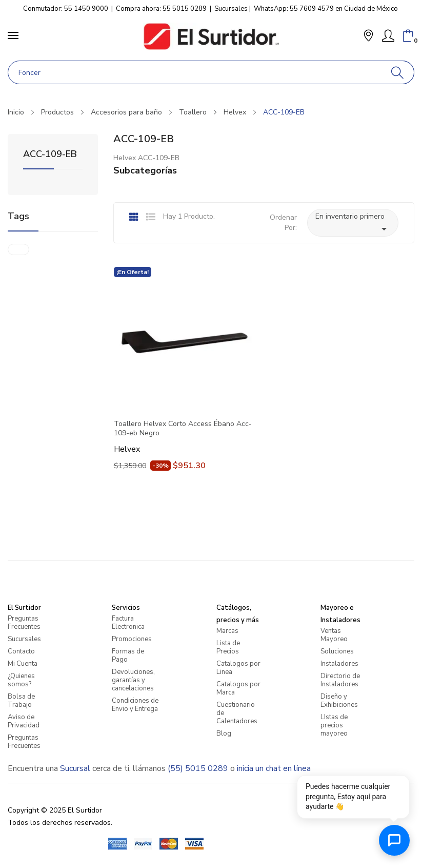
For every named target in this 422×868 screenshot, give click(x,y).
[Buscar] (398, 72)
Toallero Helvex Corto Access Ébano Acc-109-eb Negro (183, 429)
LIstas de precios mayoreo (334, 725)
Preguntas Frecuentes (24, 623)
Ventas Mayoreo (334, 635)
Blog (224, 734)
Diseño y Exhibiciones (339, 701)
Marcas (227, 631)
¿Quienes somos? (21, 680)
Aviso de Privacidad (24, 721)
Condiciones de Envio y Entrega (135, 705)
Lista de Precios (228, 647)
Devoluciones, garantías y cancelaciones (133, 680)
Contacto (21, 651)
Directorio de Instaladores (340, 680)
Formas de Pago (128, 655)
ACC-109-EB (50, 155)
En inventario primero (353, 223)
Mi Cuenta (23, 664)
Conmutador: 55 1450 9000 (66, 9)
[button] (368, 37)
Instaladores (339, 664)
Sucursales (231, 9)
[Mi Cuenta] (388, 36)
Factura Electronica (128, 623)
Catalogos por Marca (238, 688)
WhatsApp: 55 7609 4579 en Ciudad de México (326, 9)
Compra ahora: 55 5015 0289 (161, 9)
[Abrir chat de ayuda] (394, 840)
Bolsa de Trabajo (21, 701)
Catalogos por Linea (238, 668)
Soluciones (337, 651)
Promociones (132, 639)
